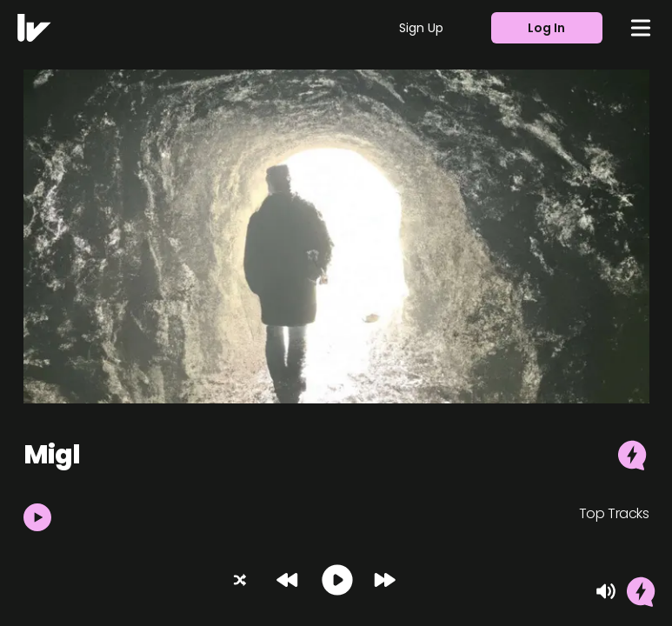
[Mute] (606, 591)
